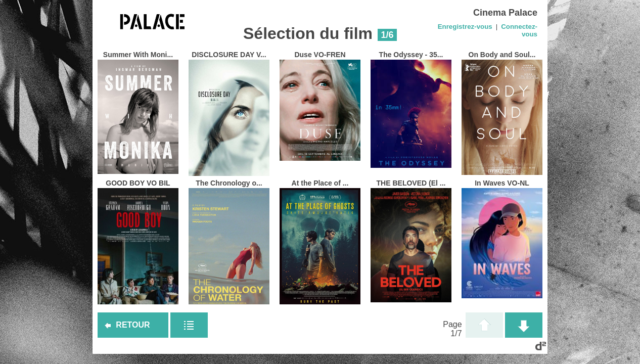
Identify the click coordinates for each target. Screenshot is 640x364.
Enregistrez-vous (465, 27)
